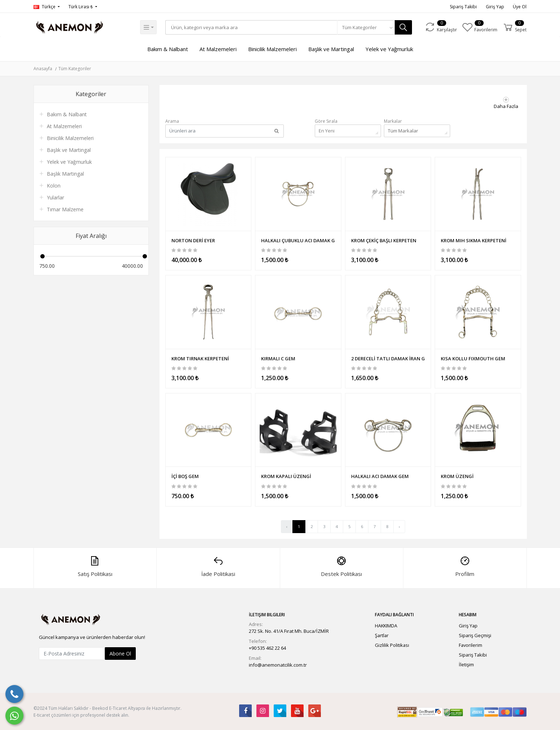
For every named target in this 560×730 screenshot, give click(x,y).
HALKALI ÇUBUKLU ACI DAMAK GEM (298, 240)
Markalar (393, 121)
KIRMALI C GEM (278, 357)
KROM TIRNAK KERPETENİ (200, 357)
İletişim (466, 664)
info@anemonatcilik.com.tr (278, 664)
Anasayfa (43, 69)
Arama (172, 121)
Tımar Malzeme (65, 209)
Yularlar (55, 197)
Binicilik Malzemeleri (70, 138)
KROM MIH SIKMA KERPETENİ (474, 240)
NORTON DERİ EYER (193, 240)
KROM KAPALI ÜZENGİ (286, 475)
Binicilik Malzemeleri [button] (272, 49)
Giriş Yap (495, 7)
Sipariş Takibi (463, 7)
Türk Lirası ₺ (81, 7)
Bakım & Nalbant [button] (168, 49)
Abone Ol (120, 653)
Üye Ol (520, 7)
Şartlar (382, 635)
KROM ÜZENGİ (457, 475)
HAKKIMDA (386, 625)
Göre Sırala (326, 121)
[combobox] (367, 27)
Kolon (54, 186)
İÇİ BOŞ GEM (185, 475)
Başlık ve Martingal (331, 49)
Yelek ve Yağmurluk (389, 49)
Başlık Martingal (65, 174)
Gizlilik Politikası (392, 644)
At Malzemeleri (64, 126)
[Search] (252, 27)
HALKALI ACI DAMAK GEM (380, 475)
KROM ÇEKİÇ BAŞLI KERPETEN (384, 240)
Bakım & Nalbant (67, 114)
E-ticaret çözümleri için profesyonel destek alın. (81, 714)
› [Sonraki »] (399, 526)
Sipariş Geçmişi (475, 635)
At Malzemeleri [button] (218, 49)
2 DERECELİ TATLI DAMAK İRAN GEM (388, 357)
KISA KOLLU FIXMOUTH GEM (473, 357)
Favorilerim (471, 644)
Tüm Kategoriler (75, 69)
